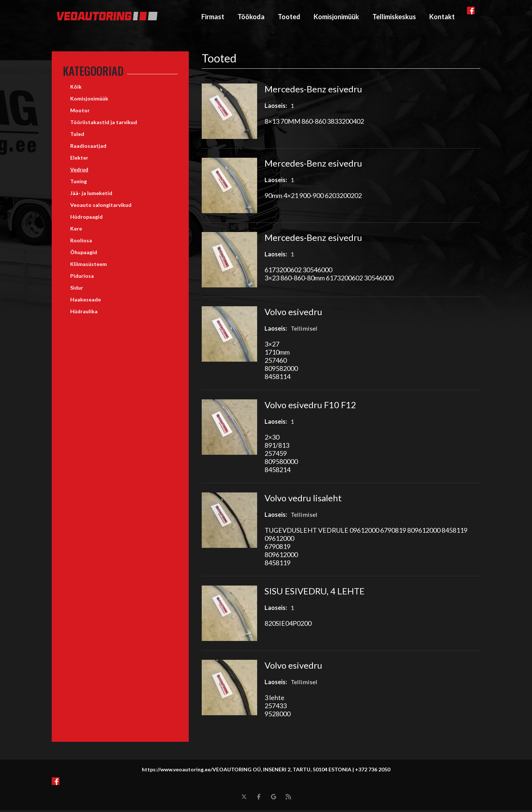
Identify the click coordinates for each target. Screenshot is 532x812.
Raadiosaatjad (88, 148)
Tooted (289, 17)
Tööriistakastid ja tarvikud (104, 124)
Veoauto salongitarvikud (101, 207)
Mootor (80, 112)
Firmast (213, 17)
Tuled (77, 136)
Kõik (76, 88)
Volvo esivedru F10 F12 (310, 407)
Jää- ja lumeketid (91, 195)
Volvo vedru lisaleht (303, 500)
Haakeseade (86, 301)
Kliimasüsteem (88, 266)
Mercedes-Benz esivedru (313, 91)
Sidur (77, 289)
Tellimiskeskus (394, 17)
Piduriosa (82, 278)
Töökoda (251, 17)
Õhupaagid (84, 254)
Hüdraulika (84, 313)
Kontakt (442, 17)
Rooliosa (81, 242)
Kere (76, 230)
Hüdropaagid (86, 219)
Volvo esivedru (293, 313)
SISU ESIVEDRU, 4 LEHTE (315, 593)
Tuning (79, 183)
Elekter (79, 159)
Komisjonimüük (336, 17)
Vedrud (79, 171)
